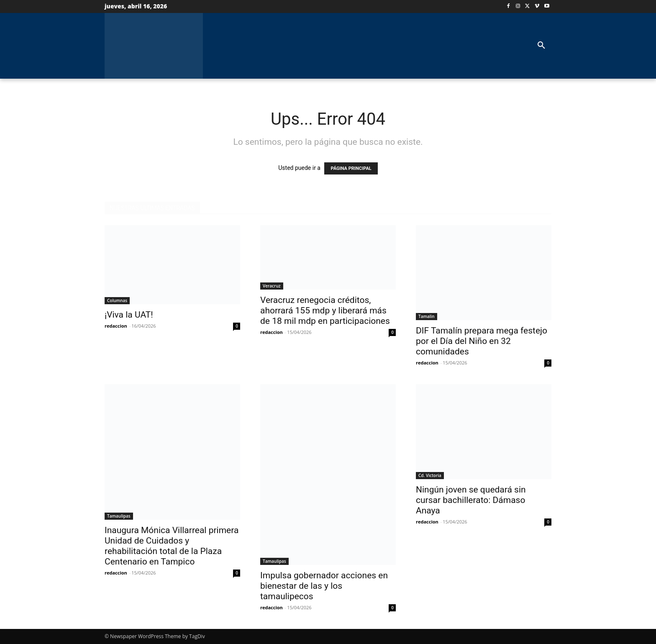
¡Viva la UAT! (130, 315)
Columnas (117, 300)
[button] (541, 46)
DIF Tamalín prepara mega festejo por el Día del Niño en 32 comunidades (482, 341)
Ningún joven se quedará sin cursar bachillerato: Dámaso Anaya (471, 500)
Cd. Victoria (430, 475)
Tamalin (427, 316)
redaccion (116, 326)
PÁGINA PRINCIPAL (351, 168)
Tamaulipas (119, 516)
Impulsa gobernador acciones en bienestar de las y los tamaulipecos (324, 586)
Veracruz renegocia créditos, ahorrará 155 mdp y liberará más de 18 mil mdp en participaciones (325, 310)
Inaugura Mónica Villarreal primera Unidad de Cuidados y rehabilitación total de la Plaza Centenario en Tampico (172, 546)
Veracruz (272, 286)
